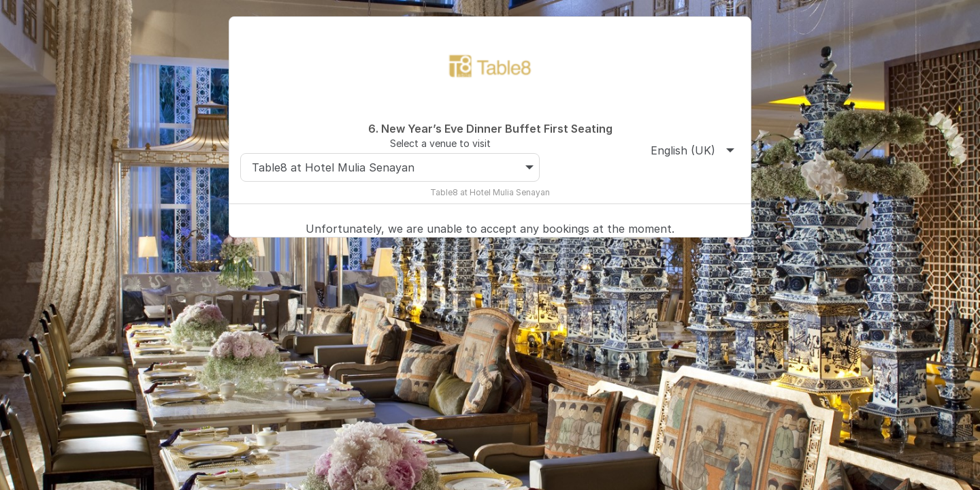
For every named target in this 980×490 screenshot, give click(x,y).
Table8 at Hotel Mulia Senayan (393, 167)
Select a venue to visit (440, 143)
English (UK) (692, 150)
